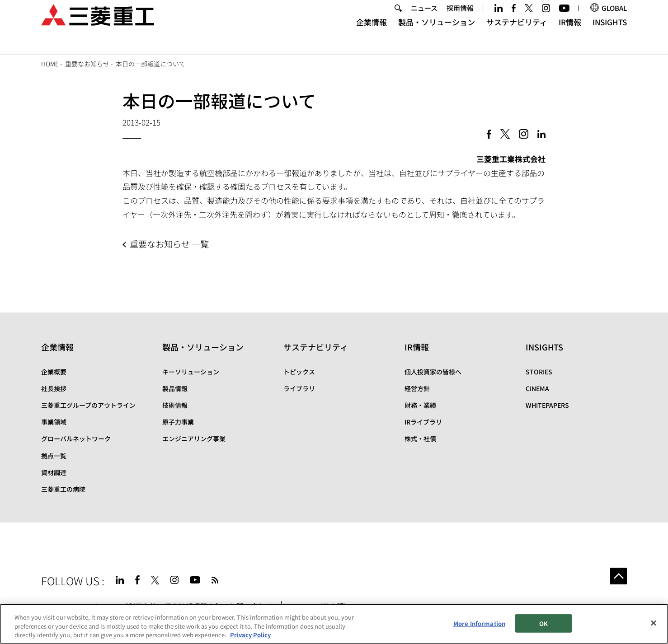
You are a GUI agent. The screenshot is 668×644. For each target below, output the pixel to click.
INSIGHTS (610, 34)
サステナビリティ (517, 34)
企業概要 (54, 372)
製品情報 (175, 388)
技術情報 (175, 405)
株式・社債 (420, 439)
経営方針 (417, 388)
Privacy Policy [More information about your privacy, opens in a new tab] (250, 635)
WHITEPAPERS (547, 405)
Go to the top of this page (616, 579)
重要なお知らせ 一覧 (169, 244)
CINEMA (537, 388)
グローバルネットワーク (76, 439)
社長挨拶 (54, 388)
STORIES (539, 372)
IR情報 (570, 34)
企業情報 (372, 34)
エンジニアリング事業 (194, 439)
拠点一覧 (54, 456)
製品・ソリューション (437, 34)
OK (543, 623)
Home (50, 64)
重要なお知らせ (87, 64)
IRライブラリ (423, 422)
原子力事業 (178, 422)
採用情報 (460, 20)
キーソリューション (191, 372)
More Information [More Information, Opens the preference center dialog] (479, 623)
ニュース (424, 20)
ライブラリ (299, 388)
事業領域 (54, 422)
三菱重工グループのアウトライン (88, 405)
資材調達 (54, 472)
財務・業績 (420, 405)
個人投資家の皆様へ (433, 372)
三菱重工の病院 (63, 489)
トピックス (299, 372)
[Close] (654, 623)
